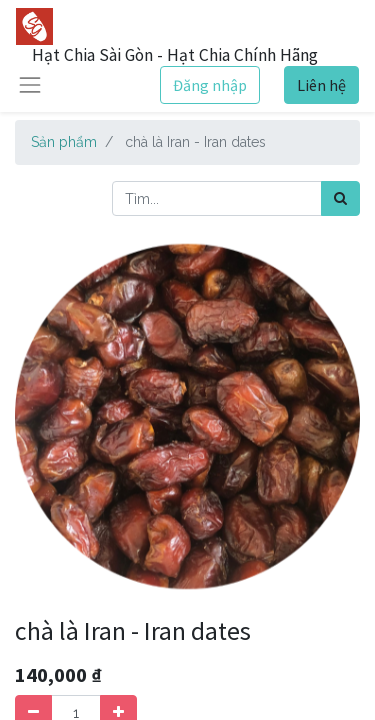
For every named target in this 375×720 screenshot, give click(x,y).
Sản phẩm (64, 142)
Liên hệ (321, 85)
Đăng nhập (210, 85)
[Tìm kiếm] (340, 198)
